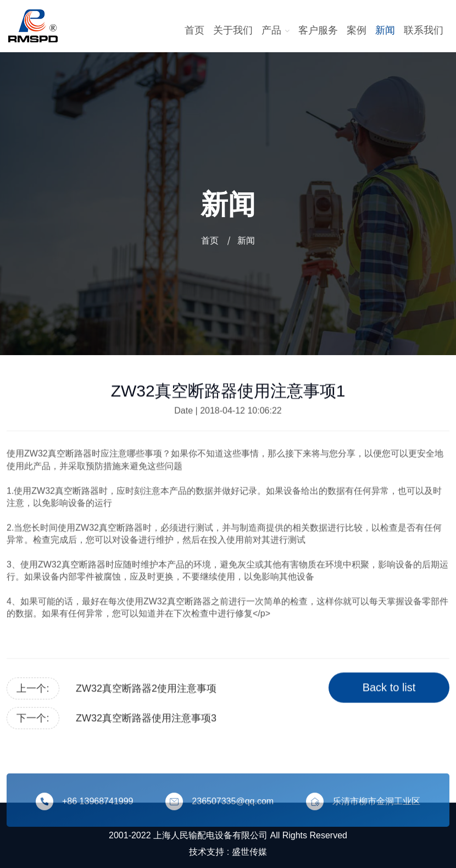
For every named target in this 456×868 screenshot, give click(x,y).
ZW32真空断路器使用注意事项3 (146, 719)
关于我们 (233, 30)
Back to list (389, 688)
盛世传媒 (249, 852)
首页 (194, 30)
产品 (276, 30)
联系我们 (424, 30)
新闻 (385, 30)
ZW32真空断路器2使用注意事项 (146, 689)
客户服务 (318, 30)
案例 (357, 30)
